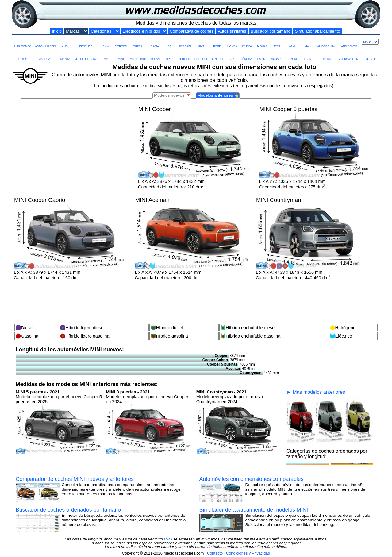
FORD (217, 42)
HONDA (232, 42)
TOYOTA (325, 54)
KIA (306, 42)
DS (169, 42)
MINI (121, 54)
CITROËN (121, 42)
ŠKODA (247, 54)
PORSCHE (201, 54)
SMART (262, 54)
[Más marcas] (370, 42)
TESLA (306, 54)
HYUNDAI (247, 42)
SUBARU (277, 54)
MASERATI (46, 54)
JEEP (277, 42)
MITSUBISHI (138, 54)
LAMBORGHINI (325, 42)
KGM (292, 42)
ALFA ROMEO (23, 42)
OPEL (169, 54)
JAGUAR (262, 42)
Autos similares (232, 31)
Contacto (215, 553)
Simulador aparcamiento (317, 31)
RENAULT (217, 54)
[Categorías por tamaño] (104, 31)
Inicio (57, 31)
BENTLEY (85, 42)
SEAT (232, 54)
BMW (106, 42)
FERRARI (185, 42)
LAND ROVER (349, 42)
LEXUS (23, 54)
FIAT (201, 42)
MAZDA (65, 54)
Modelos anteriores (218, 95)
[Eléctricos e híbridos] (144, 31)
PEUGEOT (185, 54)
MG (106, 54)
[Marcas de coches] (76, 31)
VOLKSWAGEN (348, 54)
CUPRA (138, 42)
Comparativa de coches (192, 31)
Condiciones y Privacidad (248, 553)
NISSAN (155, 54)
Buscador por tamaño (271, 31)
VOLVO (370, 54)
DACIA (155, 42)
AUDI (65, 42)
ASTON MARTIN (45, 42)
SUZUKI (292, 54)
